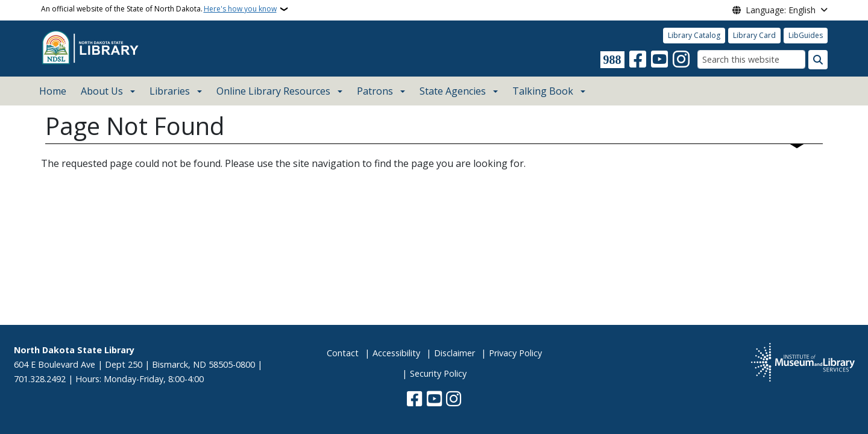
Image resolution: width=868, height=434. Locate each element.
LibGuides (806, 35)
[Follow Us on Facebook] (638, 60)
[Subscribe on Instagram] (681, 60)
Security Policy (438, 373)
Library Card (754, 35)
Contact (343, 353)
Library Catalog (694, 35)
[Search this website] (751, 59)
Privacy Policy (515, 353)
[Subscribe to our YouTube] (659, 60)
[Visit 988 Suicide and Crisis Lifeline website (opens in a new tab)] (612, 60)
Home (53, 91)
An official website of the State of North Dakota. (159, 9)
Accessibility (396, 353)
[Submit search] (818, 60)
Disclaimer (454, 353)
